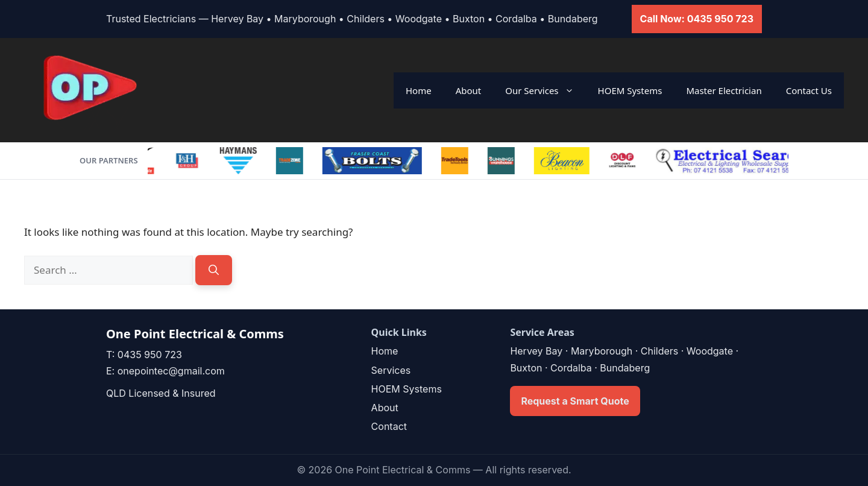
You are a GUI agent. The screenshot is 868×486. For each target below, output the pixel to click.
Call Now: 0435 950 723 (697, 19)
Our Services (545, 90)
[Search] (214, 270)
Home (419, 90)
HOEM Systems (630, 90)
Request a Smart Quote (575, 401)
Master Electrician (724, 90)
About (469, 90)
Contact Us (809, 90)
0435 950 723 (150, 355)
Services (391, 370)
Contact (389, 426)
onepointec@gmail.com (171, 371)
